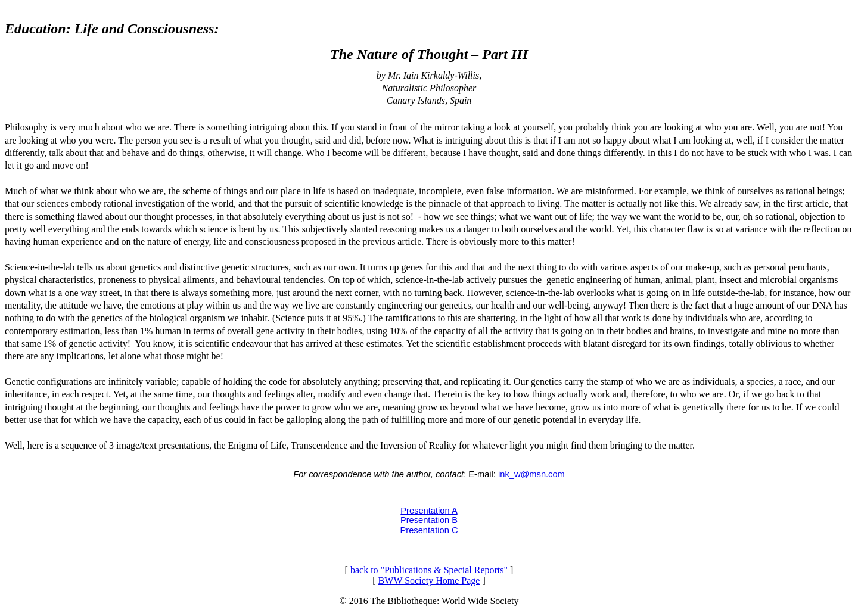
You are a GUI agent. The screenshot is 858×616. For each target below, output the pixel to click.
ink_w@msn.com (531, 474)
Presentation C (429, 530)
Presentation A (429, 511)
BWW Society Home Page (429, 581)
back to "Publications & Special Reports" (429, 570)
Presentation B (429, 520)
